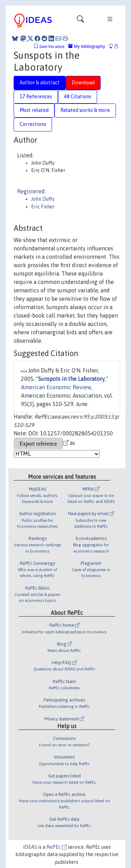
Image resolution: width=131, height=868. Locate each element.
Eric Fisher (43, 207)
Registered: (31, 191)
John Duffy (43, 199)
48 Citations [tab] (78, 97)
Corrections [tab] (33, 124)
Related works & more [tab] (85, 110)
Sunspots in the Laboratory (71, 379)
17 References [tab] (36, 97)
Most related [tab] (34, 110)
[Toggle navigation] (80, 21)
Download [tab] (83, 83)
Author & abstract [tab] (40, 83)
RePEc (57, 847)
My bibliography (87, 46)
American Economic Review (56, 387)
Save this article (52, 47)
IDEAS (30, 847)
